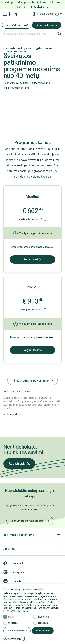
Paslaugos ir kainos (16, 52)
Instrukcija (40, 7)
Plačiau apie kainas (13, 414)
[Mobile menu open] (5, 15)
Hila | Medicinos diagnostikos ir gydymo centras (28, 48)
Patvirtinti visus (43, 631)
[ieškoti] (60, 34)
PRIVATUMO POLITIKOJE (16, 611)
